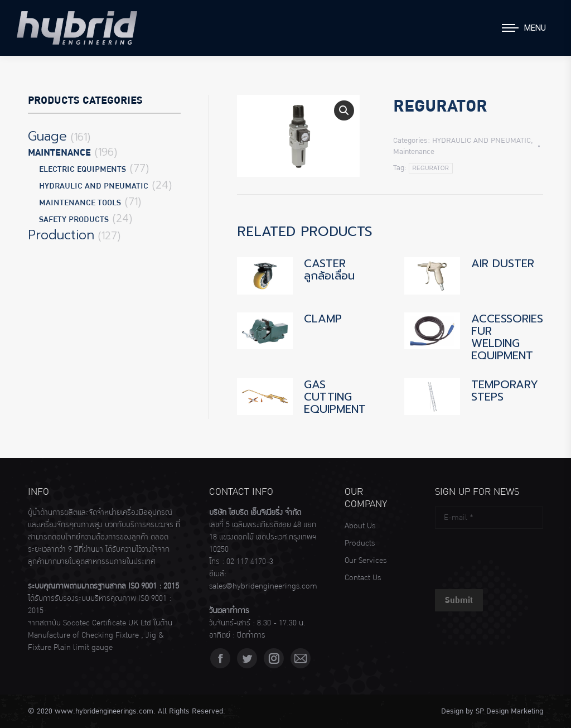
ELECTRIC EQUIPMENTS (83, 169)
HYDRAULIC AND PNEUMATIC (482, 141)
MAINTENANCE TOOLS (80, 203)
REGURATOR (431, 168)
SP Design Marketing (509, 711)
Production (61, 235)
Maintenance (414, 152)
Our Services (366, 561)
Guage (47, 137)
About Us (360, 526)
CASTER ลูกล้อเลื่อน (329, 269)
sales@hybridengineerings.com (263, 586)
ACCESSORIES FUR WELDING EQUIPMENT (507, 337)
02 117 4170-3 (250, 562)
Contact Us (363, 578)
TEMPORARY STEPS (505, 390)
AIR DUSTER (503, 263)
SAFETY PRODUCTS (74, 220)
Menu (535, 28)
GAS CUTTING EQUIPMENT (335, 397)
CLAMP (323, 319)
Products (360, 543)
